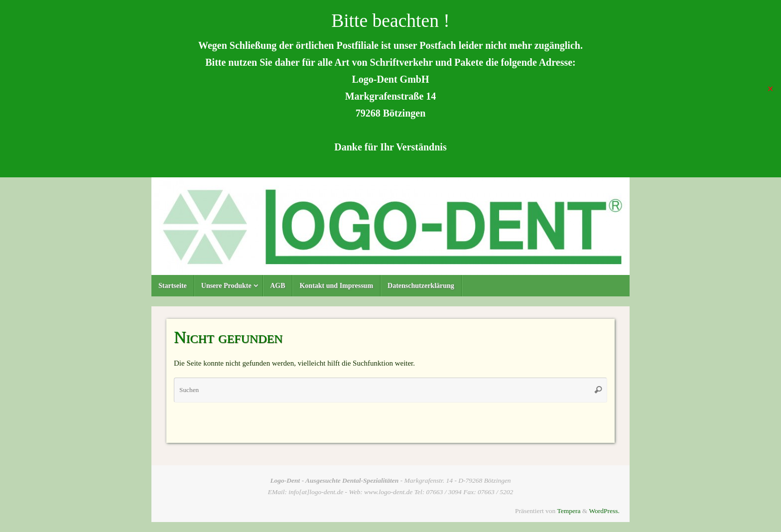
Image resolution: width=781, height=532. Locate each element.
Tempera (569, 511)
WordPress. (604, 511)
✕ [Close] (770, 88)
